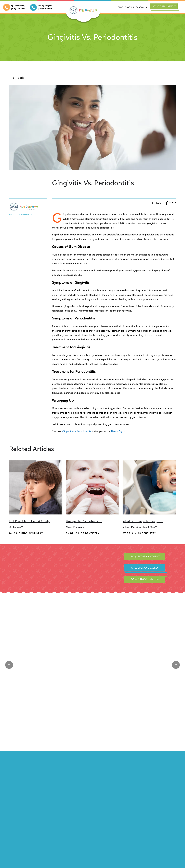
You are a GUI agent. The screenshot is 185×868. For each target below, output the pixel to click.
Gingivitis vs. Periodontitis (77, 431)
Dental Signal (119, 431)
